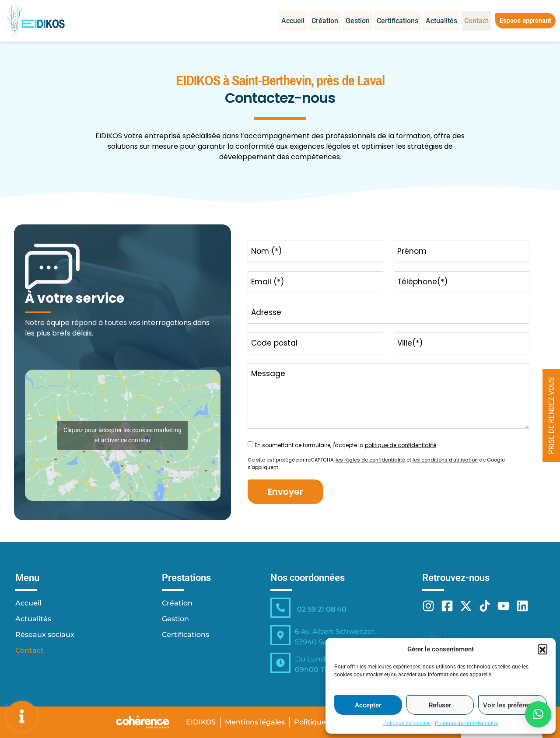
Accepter (368, 705)
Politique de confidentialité (466, 723)
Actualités (442, 21)
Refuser (440, 705)
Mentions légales (254, 722)
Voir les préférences (513, 705)
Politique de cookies (407, 723)
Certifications (399, 21)
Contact (477, 21)
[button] (542, 649)
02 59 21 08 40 (322, 609)
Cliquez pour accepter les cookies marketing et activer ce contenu (122, 435)
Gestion (360, 21)
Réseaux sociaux (45, 635)
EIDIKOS (200, 722)
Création (328, 21)
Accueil (296, 21)
